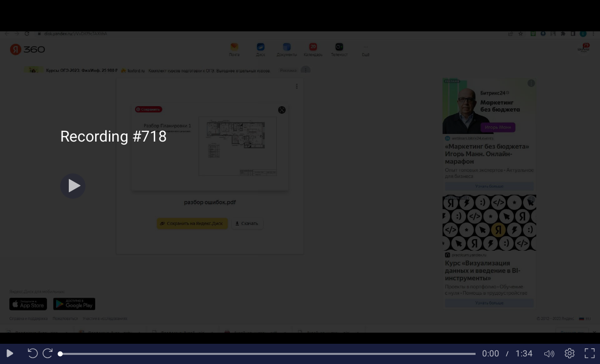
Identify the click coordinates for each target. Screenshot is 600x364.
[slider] (268, 354)
